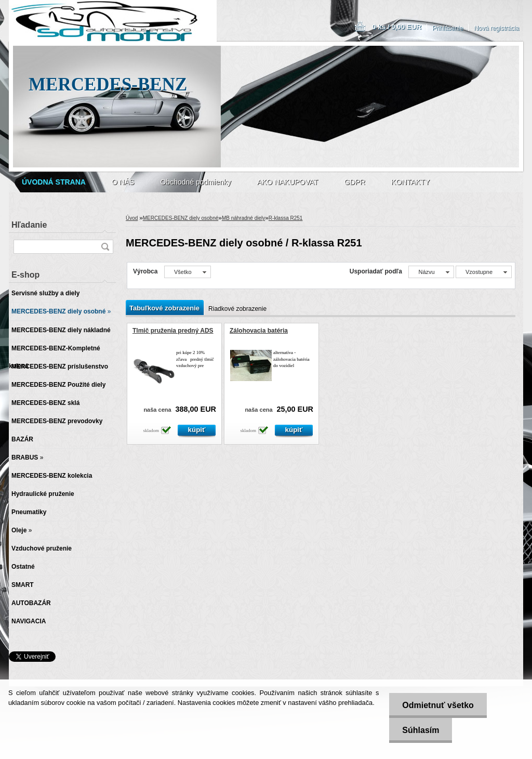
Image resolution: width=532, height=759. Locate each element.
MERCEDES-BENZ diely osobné (181, 218)
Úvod (132, 218)
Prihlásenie (448, 28)
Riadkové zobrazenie (237, 309)
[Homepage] (54, 182)
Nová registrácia (496, 28)
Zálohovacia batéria (259, 331)
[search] (105, 247)
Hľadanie (29, 225)
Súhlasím (421, 730)
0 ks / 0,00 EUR (397, 27)
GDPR (354, 182)
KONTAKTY (410, 182)
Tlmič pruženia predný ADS (173, 331)
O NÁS (123, 182)
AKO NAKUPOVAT (288, 182)
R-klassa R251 (286, 218)
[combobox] (431, 272)
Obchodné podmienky (195, 182)
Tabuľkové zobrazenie (164, 308)
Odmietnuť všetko (438, 705)
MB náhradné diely (243, 218)
